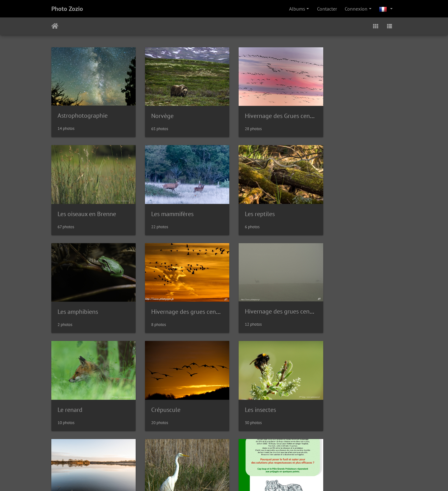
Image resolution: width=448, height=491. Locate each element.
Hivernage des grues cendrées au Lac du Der (382, 207)
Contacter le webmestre (247, 433)
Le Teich (156, 395)
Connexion (356, 9)
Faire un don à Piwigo (225, 478)
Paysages (69, 396)
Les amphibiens (255, 207)
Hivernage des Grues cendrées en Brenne (289, 112)
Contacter (327, 9)
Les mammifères (79, 207)
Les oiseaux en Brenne (353, 112)
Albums (297, 9)
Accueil (55, 26)
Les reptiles (161, 207)
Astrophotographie (83, 112)
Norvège (157, 112)
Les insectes (339, 301)
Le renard (159, 301)
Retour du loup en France (268, 395)
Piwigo (211, 433)
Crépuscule (250, 301)
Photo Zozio (67, 9)
